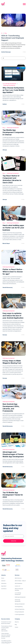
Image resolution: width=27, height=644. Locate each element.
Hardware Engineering (20, 609)
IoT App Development (19, 612)
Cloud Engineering (19, 607)
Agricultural (4, 586)
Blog (16, 625)
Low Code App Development (18, 594)
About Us (17, 622)
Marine (3, 578)
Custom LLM (17, 586)
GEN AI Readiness (19, 583)
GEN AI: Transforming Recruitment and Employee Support (13, 38)
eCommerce (4, 589)
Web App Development (20, 604)
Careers (16, 627)
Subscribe (14, 541)
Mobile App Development (20, 597)
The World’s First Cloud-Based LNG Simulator (6, 623)
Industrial (3, 581)
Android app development (18, 601)
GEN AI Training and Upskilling (19, 590)
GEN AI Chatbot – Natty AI (20, 581)
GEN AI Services (18, 578)
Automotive (4, 583)
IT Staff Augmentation (20, 615)
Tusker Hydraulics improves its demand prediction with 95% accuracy (6, 636)
